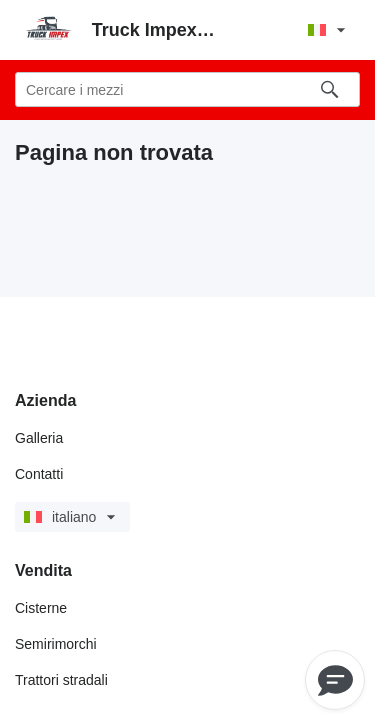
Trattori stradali (61, 680)
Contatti (39, 474)
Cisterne (41, 608)
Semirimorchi (56, 644)
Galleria (39, 438)
